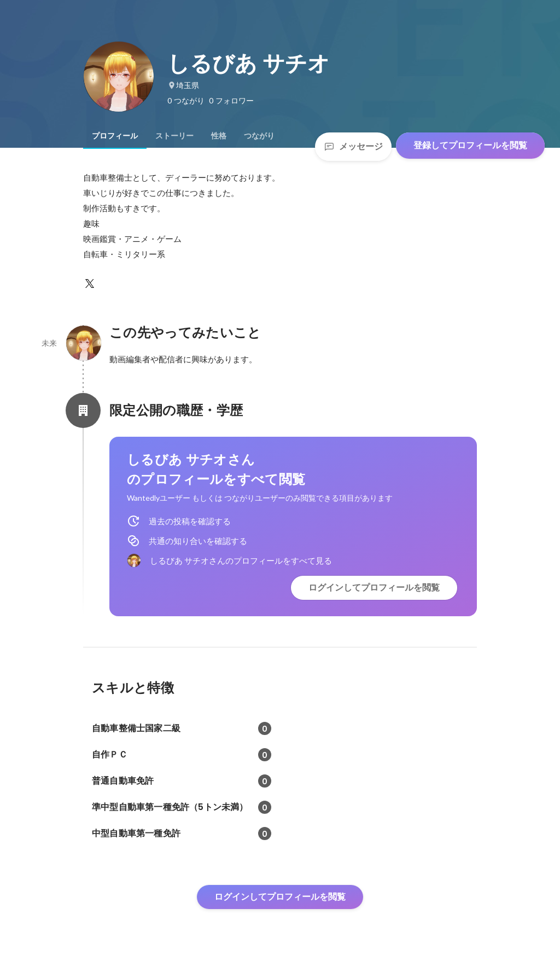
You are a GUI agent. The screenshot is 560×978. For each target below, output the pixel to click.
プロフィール (115, 136)
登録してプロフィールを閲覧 (470, 145)
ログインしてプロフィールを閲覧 (374, 588)
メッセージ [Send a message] (353, 146)
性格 (219, 136)
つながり (259, 136)
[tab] (115, 136)
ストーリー (174, 136)
